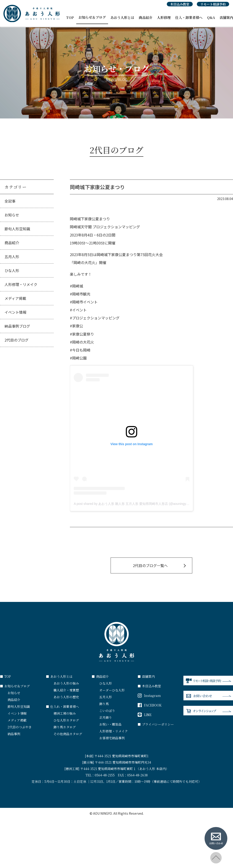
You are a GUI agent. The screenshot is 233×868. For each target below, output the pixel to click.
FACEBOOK (150, 705)
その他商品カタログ (68, 734)
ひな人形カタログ (66, 720)
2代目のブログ (16, 340)
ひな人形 (12, 270)
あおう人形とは (122, 17)
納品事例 (14, 734)
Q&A (211, 17)
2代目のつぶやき (20, 727)
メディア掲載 (15, 298)
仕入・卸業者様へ (189, 17)
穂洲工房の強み (65, 713)
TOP (70, 17)
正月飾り (106, 717)
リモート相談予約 (213, 4)
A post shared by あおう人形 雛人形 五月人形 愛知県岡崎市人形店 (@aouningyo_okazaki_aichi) (142, 504)
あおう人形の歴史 (66, 697)
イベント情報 (15, 312)
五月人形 (12, 257)
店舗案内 (146, 676)
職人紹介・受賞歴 (66, 690)
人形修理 (164, 17)
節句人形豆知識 (17, 229)
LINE (145, 715)
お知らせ (12, 215)
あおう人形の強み (66, 683)
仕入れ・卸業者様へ (62, 706)
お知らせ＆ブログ (92, 17)
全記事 (10, 201)
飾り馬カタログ (65, 727)
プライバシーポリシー (156, 724)
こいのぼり (107, 711)
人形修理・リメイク (21, 284)
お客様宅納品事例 (112, 738)
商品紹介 (146, 17)
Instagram (149, 696)
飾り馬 (104, 704)
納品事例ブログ (17, 326)
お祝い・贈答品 (110, 724)
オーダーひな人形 (112, 690)
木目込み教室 (180, 4)
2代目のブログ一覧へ (150, 565)
